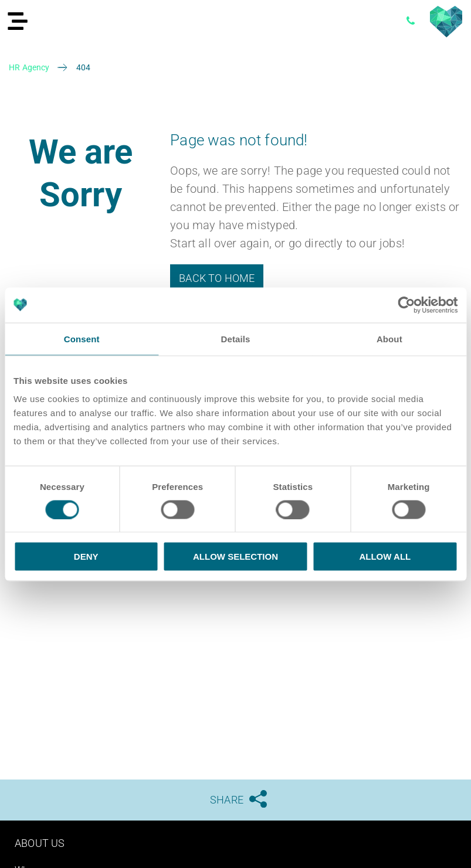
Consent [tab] (82, 338)
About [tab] (389, 338)
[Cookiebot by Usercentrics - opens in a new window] (406, 305)
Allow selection (235, 556)
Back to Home (217, 278)
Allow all (385, 556)
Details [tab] (236, 338)
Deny (86, 556)
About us (40, 843)
